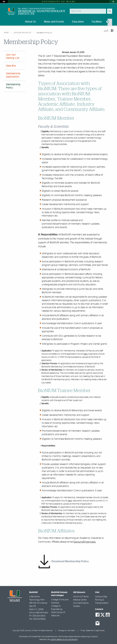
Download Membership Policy (70, 561)
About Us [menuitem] (30, 22)
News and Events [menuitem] (54, 22)
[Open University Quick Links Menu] (113, 2)
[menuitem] (110, 22)
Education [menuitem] (78, 22)
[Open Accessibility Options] (4, 2)
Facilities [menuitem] (97, 22)
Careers (77, 606)
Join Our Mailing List (23, 33)
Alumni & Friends (81, 597)
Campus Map (101, 597)
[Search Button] (110, 11)
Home (6, 33)
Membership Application (13, 75)
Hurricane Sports (81, 603)
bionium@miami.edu (85, 542)
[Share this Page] (112, 31)
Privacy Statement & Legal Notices (93, 631)
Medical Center (80, 600)
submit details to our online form (64, 640)
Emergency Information (67, 631)
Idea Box (11, 66)
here (85, 354)
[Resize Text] (106, 31)
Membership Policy (44, 33)
